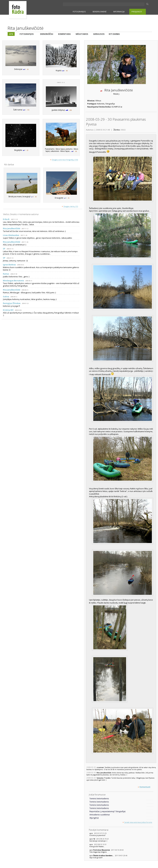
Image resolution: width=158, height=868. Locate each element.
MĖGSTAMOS (82, 34)
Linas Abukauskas (11, 235)
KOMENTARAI (64, 34)
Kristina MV (8, 310)
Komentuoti (145, 787)
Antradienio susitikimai (100, 815)
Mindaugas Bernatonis (13, 281)
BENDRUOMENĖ (100, 12)
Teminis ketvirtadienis (99, 798)
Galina (6, 296)
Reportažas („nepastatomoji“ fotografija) (107, 811)
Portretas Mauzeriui (102, 850)
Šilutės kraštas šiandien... (104, 856)
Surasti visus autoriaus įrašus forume (138, 822)
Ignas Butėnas (9, 265)
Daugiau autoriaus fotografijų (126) (65, 160)
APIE (11, 34)
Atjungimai (94, 818)
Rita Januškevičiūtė (12, 228)
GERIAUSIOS (99, 34)
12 (94, 839)
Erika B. (6, 219)
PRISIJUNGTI (137, 12)
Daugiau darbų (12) (71, 206)
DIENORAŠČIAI (47, 34)
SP (4, 249)
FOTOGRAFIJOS (79, 12)
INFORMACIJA (119, 12)
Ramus (6, 274)
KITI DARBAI (114, 34)
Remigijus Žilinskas (12, 303)
